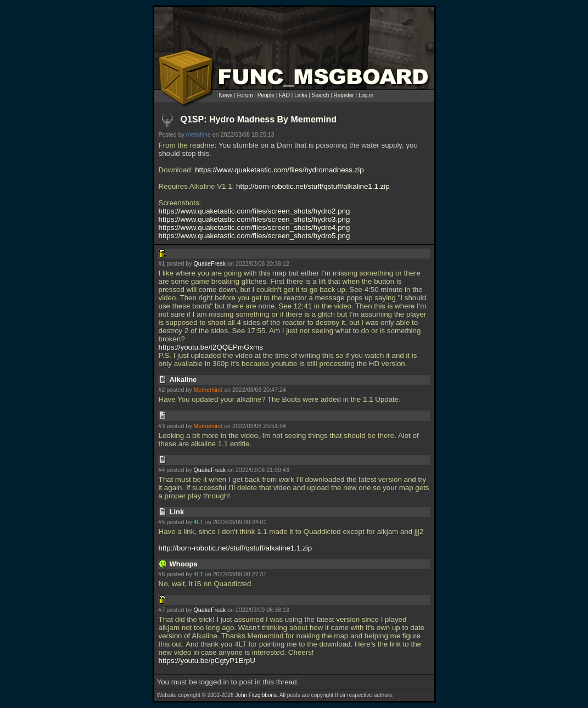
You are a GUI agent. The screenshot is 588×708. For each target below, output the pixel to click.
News (226, 95)
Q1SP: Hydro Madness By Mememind (259, 119)
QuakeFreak (209, 263)
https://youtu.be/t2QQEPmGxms (211, 347)
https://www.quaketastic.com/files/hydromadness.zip (279, 170)
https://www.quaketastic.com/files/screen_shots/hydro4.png (254, 227)
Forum (245, 95)
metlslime (198, 134)
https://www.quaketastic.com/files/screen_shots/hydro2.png (254, 211)
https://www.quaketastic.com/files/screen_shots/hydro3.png (254, 219)
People (266, 95)
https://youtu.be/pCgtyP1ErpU (207, 661)
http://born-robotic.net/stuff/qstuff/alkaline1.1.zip (313, 186)
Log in (366, 95)
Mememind (208, 390)
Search (321, 95)
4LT (198, 522)
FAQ (284, 95)
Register (344, 95)
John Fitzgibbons (256, 695)
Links (301, 95)
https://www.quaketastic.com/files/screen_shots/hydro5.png (254, 236)
